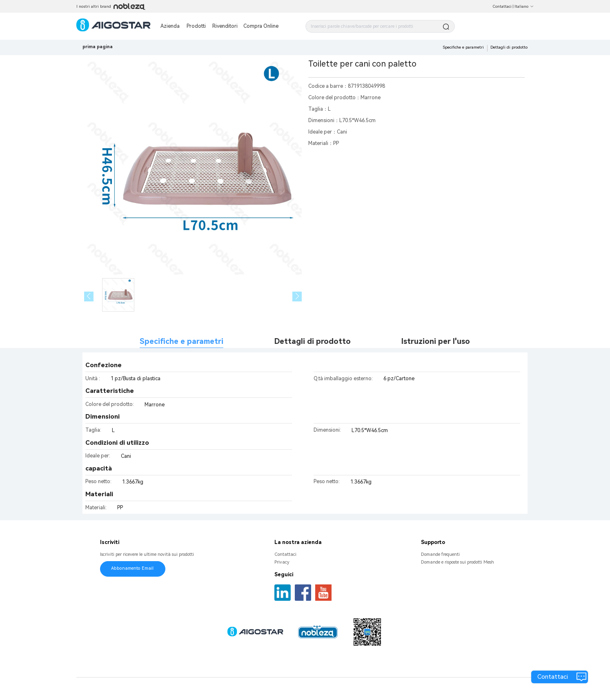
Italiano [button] (524, 6)
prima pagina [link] (98, 47)
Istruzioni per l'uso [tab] (436, 341)
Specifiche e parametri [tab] (181, 341)
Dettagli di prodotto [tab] (313, 341)
